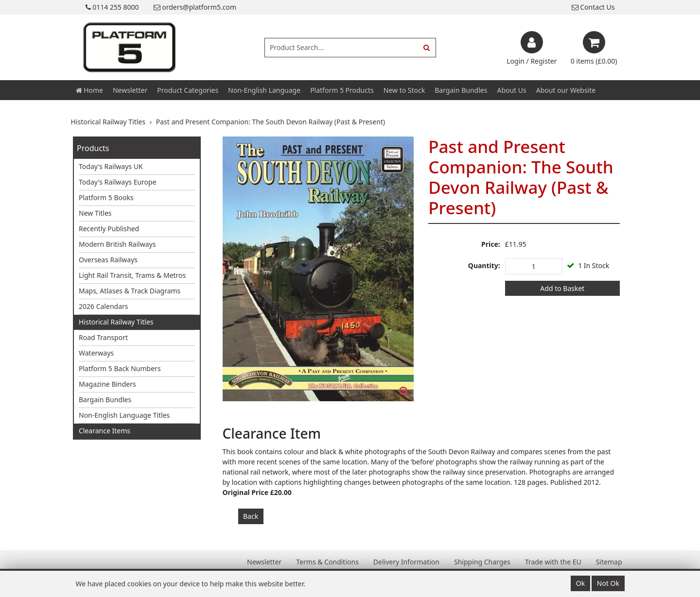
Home (89, 90)
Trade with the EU (553, 562)
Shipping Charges (482, 562)
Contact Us (593, 7)
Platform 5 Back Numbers (120, 368)
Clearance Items (105, 431)
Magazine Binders (107, 384)
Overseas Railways (108, 260)
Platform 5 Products (342, 90)
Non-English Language (264, 90)
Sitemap (609, 562)
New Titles (95, 213)
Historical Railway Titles (116, 322)
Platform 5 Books (106, 197)
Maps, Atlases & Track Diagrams (130, 291)
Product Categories (188, 90)
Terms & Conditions (327, 562)
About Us (511, 90)
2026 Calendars (104, 306)
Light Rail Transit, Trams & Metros (132, 275)
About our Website (566, 90)
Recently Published (109, 229)
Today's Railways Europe (118, 182)
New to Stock (404, 90)
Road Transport (103, 337)
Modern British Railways (117, 244)
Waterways (96, 353)
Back (251, 516)
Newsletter (130, 90)
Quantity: (484, 265)
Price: (491, 244)
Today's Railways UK (111, 166)
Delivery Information (406, 562)
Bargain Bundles (461, 90)
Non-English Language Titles (124, 415)
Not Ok (608, 583)
